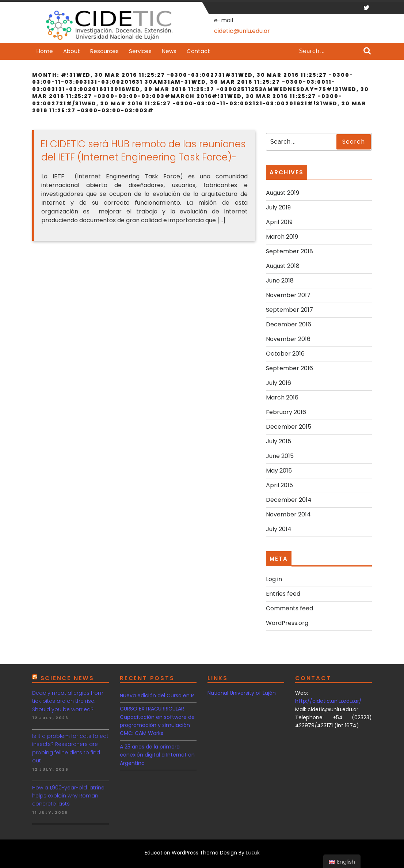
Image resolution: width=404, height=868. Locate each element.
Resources (104, 51)
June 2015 (280, 456)
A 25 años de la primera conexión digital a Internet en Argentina (157, 755)
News (169, 51)
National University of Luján (242, 693)
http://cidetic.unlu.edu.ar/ (328, 701)
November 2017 (288, 295)
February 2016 (286, 412)
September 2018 (289, 251)
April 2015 (279, 485)
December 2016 (289, 324)
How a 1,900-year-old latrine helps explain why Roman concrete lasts (68, 796)
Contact (198, 51)
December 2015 (289, 427)
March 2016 (282, 397)
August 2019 (283, 193)
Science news (68, 678)
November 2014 (288, 514)
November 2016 (288, 339)
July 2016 (279, 383)
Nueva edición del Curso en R (157, 695)
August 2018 (283, 266)
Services (140, 51)
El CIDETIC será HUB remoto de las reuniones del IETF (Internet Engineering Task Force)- (143, 151)
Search (367, 52)
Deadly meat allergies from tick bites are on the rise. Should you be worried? (68, 701)
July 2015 (279, 441)
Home (45, 51)
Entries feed (283, 594)
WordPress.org (287, 623)
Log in (274, 579)
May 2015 (279, 471)
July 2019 (278, 207)
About (72, 51)
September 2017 (289, 310)
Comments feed (289, 608)
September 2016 (289, 368)
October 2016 (285, 354)
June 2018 (280, 281)
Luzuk (253, 853)
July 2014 (279, 529)
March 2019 (282, 237)
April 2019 (279, 222)
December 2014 (289, 500)
